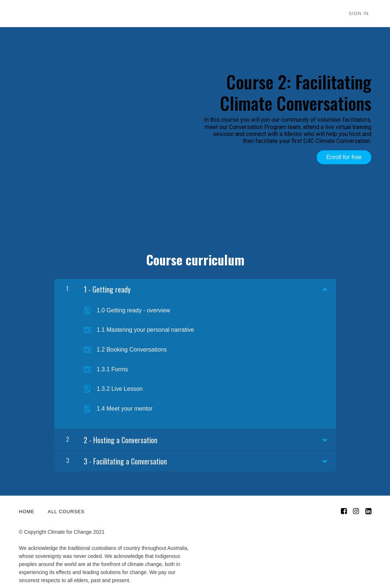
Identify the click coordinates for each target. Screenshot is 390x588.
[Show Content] (324, 285)
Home (27, 509)
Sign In (361, 14)
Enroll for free (344, 157)
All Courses (66, 509)
